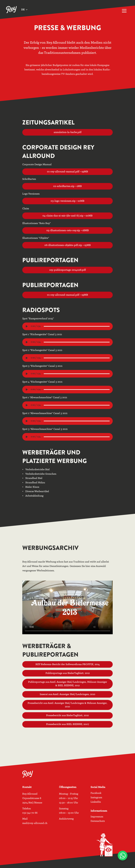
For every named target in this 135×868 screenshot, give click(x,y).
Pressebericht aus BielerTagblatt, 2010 (67, 715)
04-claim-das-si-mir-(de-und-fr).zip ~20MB (67, 215)
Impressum (97, 817)
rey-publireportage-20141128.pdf (67, 269)
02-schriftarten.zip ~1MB (67, 185)
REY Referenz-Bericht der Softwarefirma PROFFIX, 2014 (67, 664)
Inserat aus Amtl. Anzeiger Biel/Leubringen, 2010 (67, 693)
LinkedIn (96, 802)
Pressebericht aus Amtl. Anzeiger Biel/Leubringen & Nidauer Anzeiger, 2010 (67, 704)
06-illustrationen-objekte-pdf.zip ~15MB (67, 244)
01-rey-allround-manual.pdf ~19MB (67, 171)
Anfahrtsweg (66, 819)
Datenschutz (98, 821)
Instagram (96, 798)
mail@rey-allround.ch (35, 823)
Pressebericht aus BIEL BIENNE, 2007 (67, 723)
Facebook (96, 793)
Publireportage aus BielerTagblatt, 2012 (67, 672)
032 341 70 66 (30, 813)
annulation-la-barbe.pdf (67, 131)
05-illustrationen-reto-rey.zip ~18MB (67, 230)
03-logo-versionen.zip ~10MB (67, 200)
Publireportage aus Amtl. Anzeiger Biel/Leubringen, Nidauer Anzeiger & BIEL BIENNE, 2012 (67, 683)
